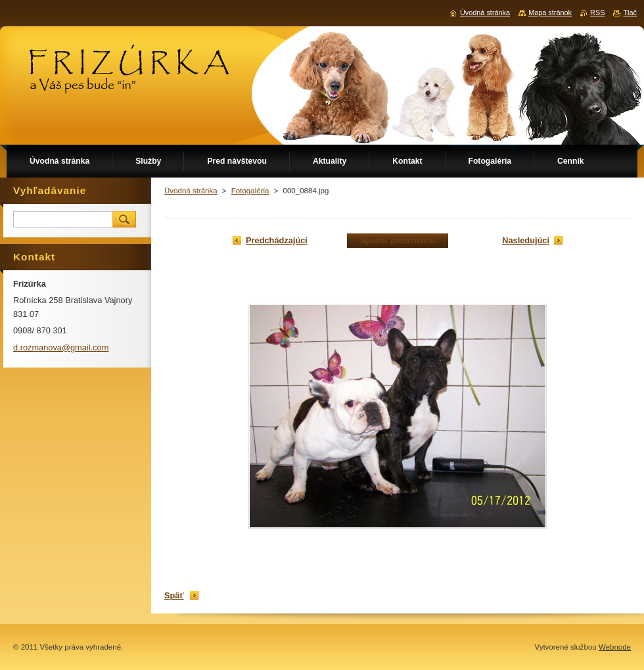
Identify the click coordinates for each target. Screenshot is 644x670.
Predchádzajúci (277, 240)
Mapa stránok (550, 12)
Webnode (615, 647)
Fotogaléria (250, 191)
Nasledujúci (526, 240)
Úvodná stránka (191, 191)
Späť (174, 595)
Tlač (630, 12)
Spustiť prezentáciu (398, 241)
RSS (597, 12)
